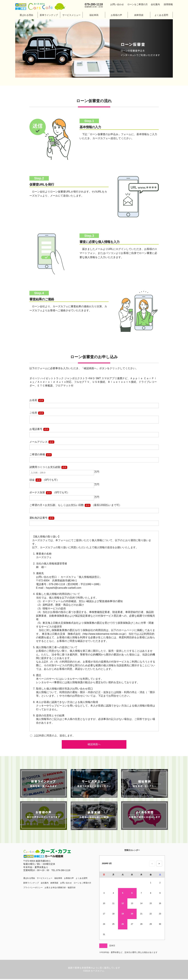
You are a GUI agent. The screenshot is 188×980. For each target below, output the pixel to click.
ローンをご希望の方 (138, 4)
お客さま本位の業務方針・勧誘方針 (60, 889)
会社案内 (155, 4)
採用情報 (168, 4)
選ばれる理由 (26, 15)
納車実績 (139, 15)
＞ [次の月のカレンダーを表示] (159, 865)
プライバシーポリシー (33, 889)
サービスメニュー (71, 15)
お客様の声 (116, 15)
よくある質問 (161, 15)
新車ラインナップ (49, 15)
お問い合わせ (117, 4)
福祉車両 (94, 15)
